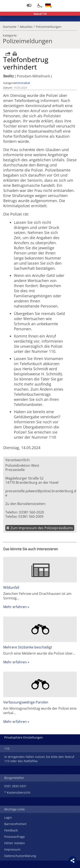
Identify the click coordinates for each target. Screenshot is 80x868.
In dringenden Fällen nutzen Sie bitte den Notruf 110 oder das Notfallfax (39, 759)
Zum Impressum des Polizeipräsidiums (42, 528)
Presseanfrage (15, 837)
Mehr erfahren (15, 607)
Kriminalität (23, 83)
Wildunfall (11, 587)
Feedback (11, 830)
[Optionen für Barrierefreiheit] (39, 5)
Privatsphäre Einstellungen (24, 737)
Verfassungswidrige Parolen (26, 702)
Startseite (10, 26)
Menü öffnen (74, 5)
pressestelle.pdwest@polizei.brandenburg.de (41, 493)
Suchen (65, 5)
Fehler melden (15, 843)
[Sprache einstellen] (48, 5)
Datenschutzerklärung (20, 856)
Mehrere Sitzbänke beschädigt (28, 647)
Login (8, 818)
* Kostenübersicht (17, 792)
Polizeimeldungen (49, 26)
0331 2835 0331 (15, 786)
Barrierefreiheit (15, 824)
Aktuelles (26, 26)
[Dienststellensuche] (29, 5)
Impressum (12, 849)
